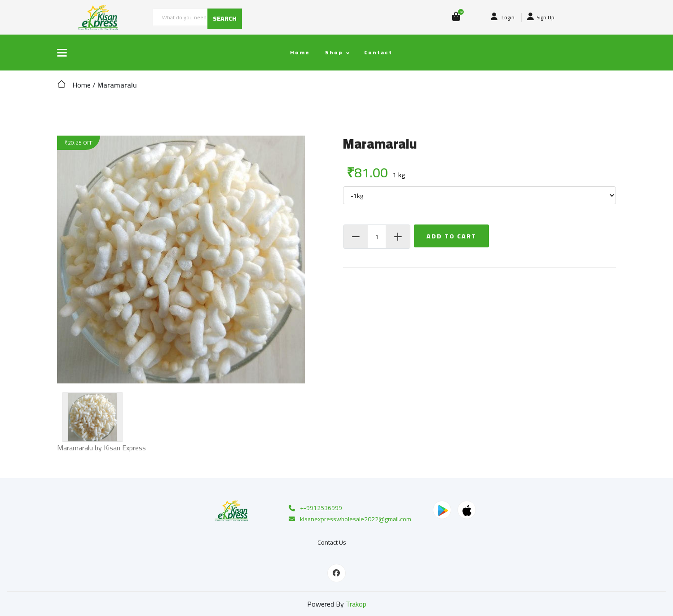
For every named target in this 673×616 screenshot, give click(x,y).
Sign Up (541, 17)
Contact (378, 52)
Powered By (337, 604)
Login (503, 17)
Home (300, 52)
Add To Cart (451, 236)
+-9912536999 (315, 508)
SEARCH (225, 18)
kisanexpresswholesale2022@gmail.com (349, 519)
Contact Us (332, 542)
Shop (334, 52)
